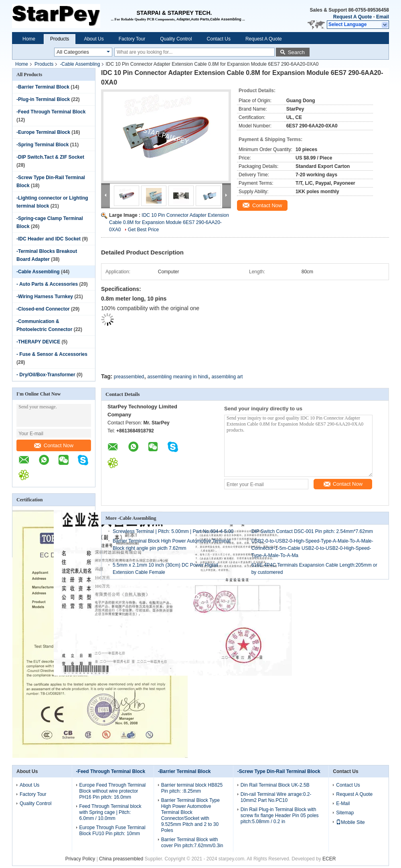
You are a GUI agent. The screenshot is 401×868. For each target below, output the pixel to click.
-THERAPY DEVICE (38, 342)
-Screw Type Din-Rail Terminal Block (279, 771)
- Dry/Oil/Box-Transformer (46, 375)
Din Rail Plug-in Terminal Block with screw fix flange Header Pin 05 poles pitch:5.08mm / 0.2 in (280, 816)
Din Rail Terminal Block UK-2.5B (275, 785)
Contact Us (219, 39)
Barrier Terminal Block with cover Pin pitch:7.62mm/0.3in (192, 843)
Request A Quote (352, 17)
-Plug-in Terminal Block (43, 99)
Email (383, 17)
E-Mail (343, 803)
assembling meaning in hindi (178, 377)
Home (29, 39)
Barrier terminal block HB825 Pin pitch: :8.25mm (192, 788)
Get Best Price (143, 230)
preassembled (129, 377)
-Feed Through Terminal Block (51, 112)
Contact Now (54, 445)
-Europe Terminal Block (43, 132)
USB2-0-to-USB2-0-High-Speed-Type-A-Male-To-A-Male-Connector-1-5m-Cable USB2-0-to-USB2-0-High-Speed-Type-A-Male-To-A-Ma (312, 548)
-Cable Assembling (80, 64)
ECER (329, 859)
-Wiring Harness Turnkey (45, 297)
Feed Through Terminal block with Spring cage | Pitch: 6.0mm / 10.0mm (110, 812)
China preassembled (121, 859)
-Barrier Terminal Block (43, 87)
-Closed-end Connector (43, 309)
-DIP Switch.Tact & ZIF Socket (50, 157)
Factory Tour (132, 39)
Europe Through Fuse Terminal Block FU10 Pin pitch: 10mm (112, 831)
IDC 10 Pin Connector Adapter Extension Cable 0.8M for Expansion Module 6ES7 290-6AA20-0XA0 (169, 222)
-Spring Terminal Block (43, 145)
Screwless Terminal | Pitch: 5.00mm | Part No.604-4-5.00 (173, 531)
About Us (94, 39)
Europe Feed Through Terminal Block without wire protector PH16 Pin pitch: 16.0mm (113, 791)
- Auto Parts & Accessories (47, 284)
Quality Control (176, 39)
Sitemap (345, 813)
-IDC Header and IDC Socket (49, 239)
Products (60, 39)
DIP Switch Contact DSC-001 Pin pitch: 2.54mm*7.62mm (312, 531)
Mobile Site (350, 822)
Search (296, 52)
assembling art (227, 377)
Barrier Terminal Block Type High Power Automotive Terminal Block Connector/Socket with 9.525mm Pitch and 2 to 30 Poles (190, 815)
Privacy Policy (80, 859)
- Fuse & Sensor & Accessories (52, 354)
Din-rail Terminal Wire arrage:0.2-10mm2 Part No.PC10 (276, 797)
